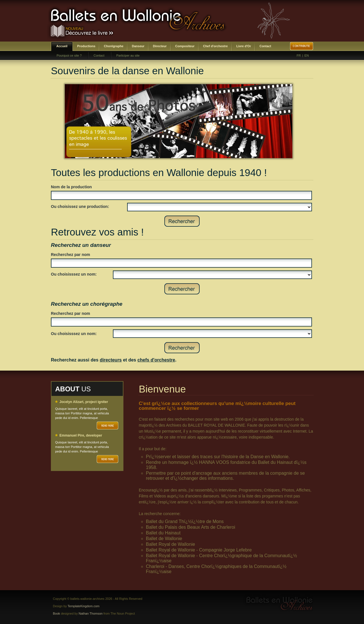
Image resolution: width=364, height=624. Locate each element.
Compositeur (185, 46)
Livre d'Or (244, 46)
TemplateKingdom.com (84, 606)
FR (299, 55)
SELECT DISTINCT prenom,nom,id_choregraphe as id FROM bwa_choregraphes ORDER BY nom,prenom (212, 334)
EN (307, 55)
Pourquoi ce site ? (69, 55)
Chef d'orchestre (215, 46)
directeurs (111, 360)
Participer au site (128, 55)
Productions (86, 46)
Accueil (62, 46)
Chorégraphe (113, 46)
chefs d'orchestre (156, 360)
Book (56, 613)
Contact (265, 46)
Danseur (138, 46)
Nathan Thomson (91, 613)
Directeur (160, 46)
